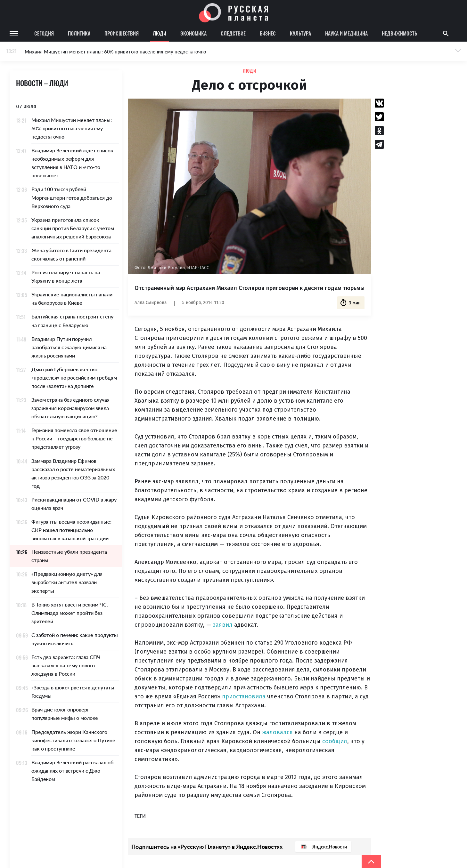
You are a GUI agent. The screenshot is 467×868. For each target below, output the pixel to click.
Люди (160, 33)
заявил (223, 625)
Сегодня (44, 33)
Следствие (233, 33)
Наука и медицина (346, 33)
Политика (79, 33)
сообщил (335, 741)
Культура (300, 33)
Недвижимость (399, 33)
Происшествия (122, 33)
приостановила (244, 696)
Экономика (193, 33)
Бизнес (268, 33)
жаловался (277, 732)
